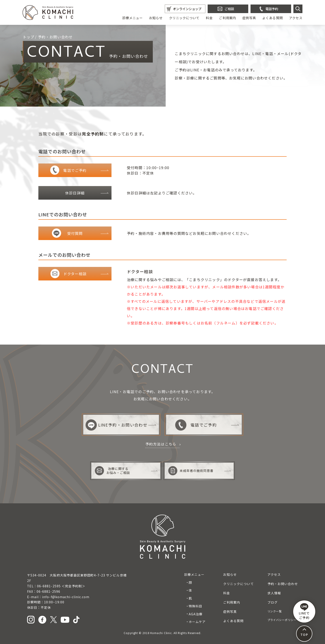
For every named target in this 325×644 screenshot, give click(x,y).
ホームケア (197, 622)
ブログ (273, 602)
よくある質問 (272, 18)
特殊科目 (195, 606)
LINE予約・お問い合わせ (116, 425)
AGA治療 (196, 614)
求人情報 (274, 593)
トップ (29, 37)
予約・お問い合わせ (283, 584)
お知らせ (156, 18)
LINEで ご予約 (304, 611)
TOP (304, 635)
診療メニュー (132, 18)
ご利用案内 (227, 18)
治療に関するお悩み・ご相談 (112, 471)
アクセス (296, 18)
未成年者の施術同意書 (191, 471)
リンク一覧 (275, 611)
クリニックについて (184, 18)
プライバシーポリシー (282, 620)
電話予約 (272, 9)
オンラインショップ (187, 9)
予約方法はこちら (161, 444)
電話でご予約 (196, 425)
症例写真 (249, 18)
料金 (209, 18)
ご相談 (229, 9)
